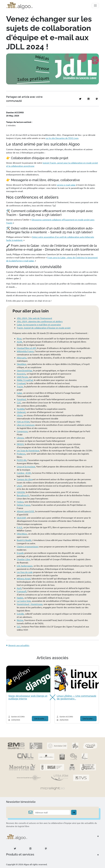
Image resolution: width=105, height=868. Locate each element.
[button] (51, 697)
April (19, 588)
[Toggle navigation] (95, 6)
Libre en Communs (26, 425)
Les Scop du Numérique (28, 450)
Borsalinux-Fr (23, 495)
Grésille (20, 614)
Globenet (21, 412)
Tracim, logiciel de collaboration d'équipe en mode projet (44, 328)
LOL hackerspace (25, 566)
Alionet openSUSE (25, 511)
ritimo (20, 415)
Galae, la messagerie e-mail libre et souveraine (39, 324)
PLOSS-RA (22, 460)
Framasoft (22, 591)
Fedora (20, 502)
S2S (19, 626)
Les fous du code (25, 572)
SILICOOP (21, 518)
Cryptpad (21, 383)
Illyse (19, 338)
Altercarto (22, 358)
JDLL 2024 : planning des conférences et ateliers (40, 321)
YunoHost (21, 399)
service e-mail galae (66, 185)
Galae (19, 393)
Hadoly (20, 598)
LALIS (19, 486)
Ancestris (21, 374)
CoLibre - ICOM (24, 473)
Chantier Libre (24, 559)
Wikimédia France (25, 351)
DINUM (20, 444)
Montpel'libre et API (26, 348)
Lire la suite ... (40, 718)
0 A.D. (20, 527)
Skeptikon (22, 364)
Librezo (20, 438)
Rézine (20, 620)
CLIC (19, 402)
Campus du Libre (25, 479)
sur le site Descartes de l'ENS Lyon (62, 138)
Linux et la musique (26, 466)
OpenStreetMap (24, 370)
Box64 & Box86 (24, 540)
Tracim (20, 386)
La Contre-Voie (24, 601)
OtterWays (22, 534)
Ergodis (20, 553)
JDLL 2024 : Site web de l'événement (34, 318)
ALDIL (20, 342)
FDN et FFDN (23, 422)
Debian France (24, 505)
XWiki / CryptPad (25, 380)
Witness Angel (24, 578)
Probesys (21, 454)
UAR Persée (22, 377)
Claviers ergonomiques (28, 546)
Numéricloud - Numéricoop (30, 604)
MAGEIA (21, 492)
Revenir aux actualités (18, 645)
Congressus (22, 431)
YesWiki (21, 409)
